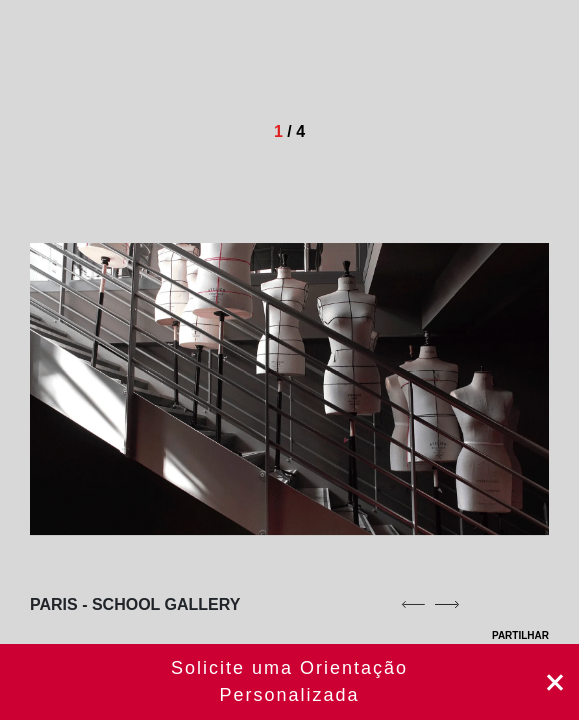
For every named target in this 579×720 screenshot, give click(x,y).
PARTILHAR (507, 635)
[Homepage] (152, 60)
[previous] (413, 604)
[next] (447, 604)
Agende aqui (289, 682)
